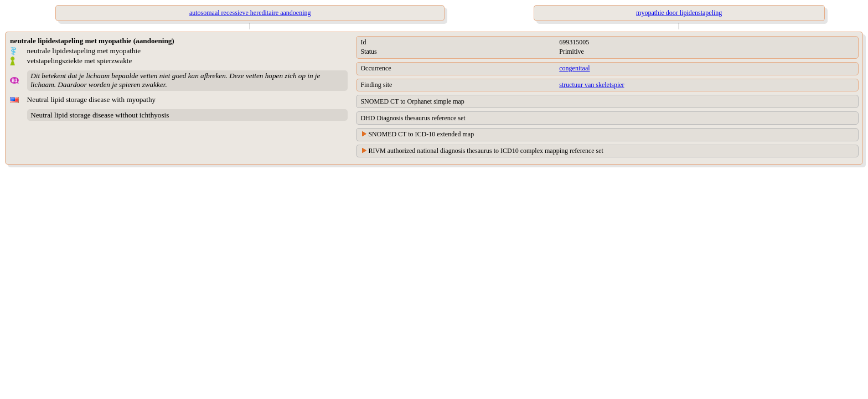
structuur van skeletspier (591, 85)
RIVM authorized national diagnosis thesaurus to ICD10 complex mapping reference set (486, 151)
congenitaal (574, 68)
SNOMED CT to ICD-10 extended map (421, 134)
